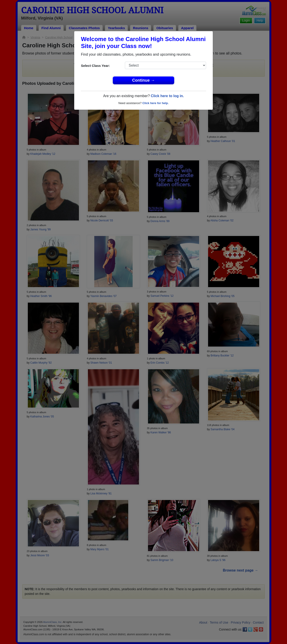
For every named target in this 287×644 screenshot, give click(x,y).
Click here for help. (155, 103)
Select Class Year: (95, 66)
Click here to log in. (167, 96)
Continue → (144, 80)
